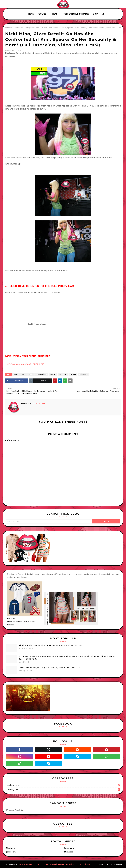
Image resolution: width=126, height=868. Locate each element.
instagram (11, 852)
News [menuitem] (55, 14)
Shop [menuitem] (95, 14)
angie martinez (20, 374)
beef (31, 374)
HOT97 (53, 374)
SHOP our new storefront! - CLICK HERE (25, 364)
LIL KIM (73, 374)
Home (4, 4)
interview (63, 374)
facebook (11, 848)
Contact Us (119, 864)
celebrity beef (41, 374)
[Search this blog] (49, 521)
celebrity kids (63, 790)
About (13, 4)
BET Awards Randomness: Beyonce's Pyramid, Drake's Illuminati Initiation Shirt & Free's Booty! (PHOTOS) (67, 658)
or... (39, 286)
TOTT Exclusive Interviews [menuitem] (76, 14)
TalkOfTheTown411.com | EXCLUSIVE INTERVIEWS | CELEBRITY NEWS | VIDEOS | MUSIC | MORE (54, 864)
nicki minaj (15, 28)
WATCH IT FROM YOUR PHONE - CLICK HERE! (28, 356)
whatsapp (69, 848)
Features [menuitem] (42, 14)
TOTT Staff (39, 403)
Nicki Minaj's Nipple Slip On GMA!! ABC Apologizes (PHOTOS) (51, 645)
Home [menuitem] (31, 14)
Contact (22, 4)
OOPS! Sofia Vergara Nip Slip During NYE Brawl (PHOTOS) (50, 667)
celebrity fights (63, 785)
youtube (69, 852)
